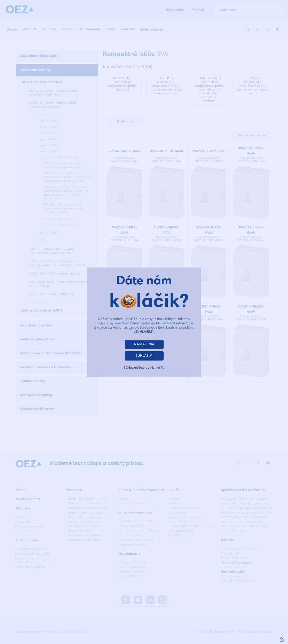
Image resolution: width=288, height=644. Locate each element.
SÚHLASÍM (144, 356)
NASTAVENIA (144, 344)
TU (163, 368)
